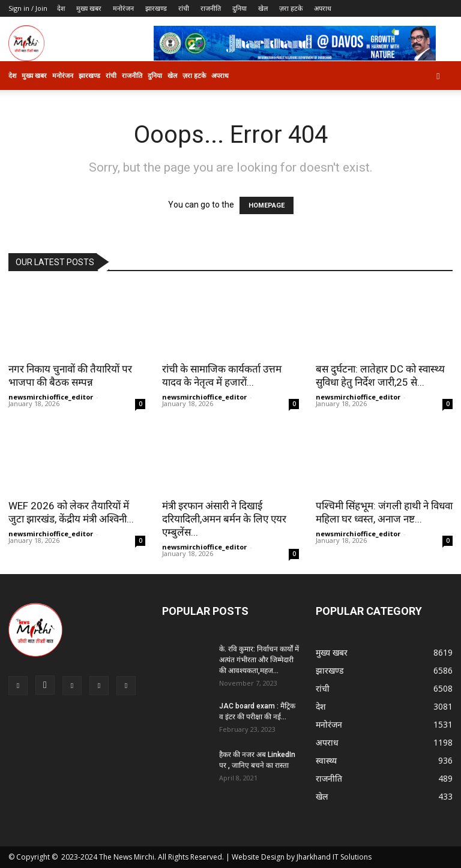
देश (61, 8)
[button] (438, 76)
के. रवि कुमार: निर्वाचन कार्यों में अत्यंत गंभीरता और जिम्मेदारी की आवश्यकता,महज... (259, 660)
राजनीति (211, 8)
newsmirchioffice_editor (51, 397)
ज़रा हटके (291, 8)
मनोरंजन (123, 8)
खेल (263, 8)
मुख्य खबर (89, 8)
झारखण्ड (156, 8)
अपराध (323, 8)
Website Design (258, 857)
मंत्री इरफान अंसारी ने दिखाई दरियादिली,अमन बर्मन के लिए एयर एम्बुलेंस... (224, 519)
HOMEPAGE (267, 205)
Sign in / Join (28, 8)
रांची (184, 8)
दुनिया (240, 8)
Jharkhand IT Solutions (334, 857)
